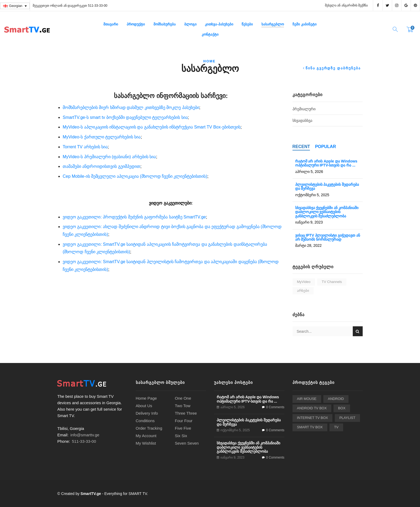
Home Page (146, 398)
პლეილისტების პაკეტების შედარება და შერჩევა (327, 186)
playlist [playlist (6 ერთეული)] (347, 418)
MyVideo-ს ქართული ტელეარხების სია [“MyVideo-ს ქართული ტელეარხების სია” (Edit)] (102, 137)
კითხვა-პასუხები (219, 24)
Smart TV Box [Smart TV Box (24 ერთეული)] (310, 427)
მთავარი (111, 24)
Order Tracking (149, 428)
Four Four (184, 421)
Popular (325, 147)
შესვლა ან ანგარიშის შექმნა (346, 5)
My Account (146, 436)
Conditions (145, 421)
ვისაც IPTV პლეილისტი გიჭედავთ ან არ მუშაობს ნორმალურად (328, 237)
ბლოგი (190, 24)
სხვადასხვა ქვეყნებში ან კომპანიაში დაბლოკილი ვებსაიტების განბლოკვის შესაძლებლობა (327, 212)
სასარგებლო (273, 24)
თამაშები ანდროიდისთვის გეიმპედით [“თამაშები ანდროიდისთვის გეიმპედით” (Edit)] (102, 166)
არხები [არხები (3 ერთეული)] (303, 291)
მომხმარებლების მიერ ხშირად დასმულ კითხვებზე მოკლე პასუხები (131, 107)
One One (183, 398)
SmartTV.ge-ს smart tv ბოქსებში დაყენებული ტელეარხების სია (125, 117)
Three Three (186, 413)
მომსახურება (165, 24)
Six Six (181, 436)
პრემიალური (304, 109)
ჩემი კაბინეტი (305, 24)
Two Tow (183, 406)
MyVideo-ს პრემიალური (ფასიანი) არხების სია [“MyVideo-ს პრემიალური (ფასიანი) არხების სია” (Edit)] (109, 157)
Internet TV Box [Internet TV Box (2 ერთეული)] (313, 418)
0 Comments (275, 407)
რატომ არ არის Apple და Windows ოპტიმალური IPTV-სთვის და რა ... (326, 163)
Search (358, 331)
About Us (144, 406)
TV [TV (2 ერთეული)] (336, 427)
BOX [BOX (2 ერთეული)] (342, 408)
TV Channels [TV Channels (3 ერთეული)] (332, 282)
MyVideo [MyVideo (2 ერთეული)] (304, 282)
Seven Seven (187, 443)
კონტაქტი (210, 34)
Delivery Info (147, 413)
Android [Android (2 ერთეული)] (336, 399)
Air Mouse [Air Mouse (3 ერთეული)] (307, 399)
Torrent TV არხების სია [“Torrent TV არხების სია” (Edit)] (85, 147)
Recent (301, 147)
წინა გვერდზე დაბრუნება (333, 68)
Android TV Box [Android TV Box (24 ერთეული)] (312, 408)
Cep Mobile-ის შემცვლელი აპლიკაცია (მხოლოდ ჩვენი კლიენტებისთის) (135, 176)
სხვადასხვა (302, 120)
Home (209, 61)
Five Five (183, 428)
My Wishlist (146, 443)
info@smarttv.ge (85, 435)
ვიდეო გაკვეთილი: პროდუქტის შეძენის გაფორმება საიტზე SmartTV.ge (134, 217)
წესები (247, 24)
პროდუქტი (136, 24)
